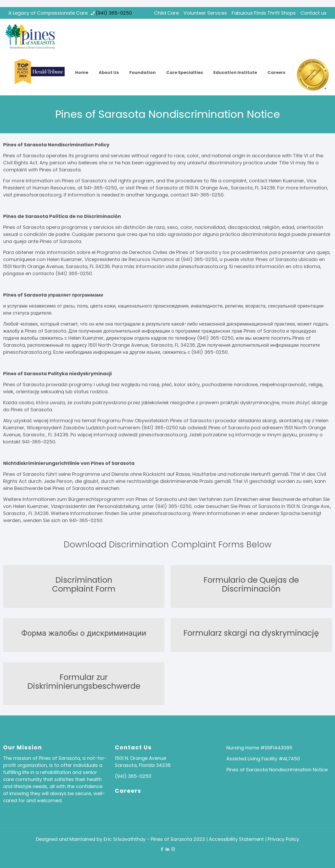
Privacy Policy (283, 839)
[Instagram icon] (173, 849)
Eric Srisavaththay (125, 839)
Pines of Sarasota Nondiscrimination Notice (277, 770)
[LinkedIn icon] (168, 849)
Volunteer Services (205, 13)
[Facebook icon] (162, 849)
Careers (128, 791)
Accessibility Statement (237, 839)
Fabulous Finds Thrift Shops (264, 13)
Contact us (314, 13)
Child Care (166, 13)
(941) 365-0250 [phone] (114, 13)
